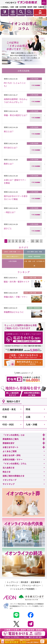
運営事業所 (35, 582)
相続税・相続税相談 (34, 256)
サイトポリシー (13, 585)
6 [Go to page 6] (24, 241)
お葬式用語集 (13, 261)
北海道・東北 (9, 409)
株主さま (7, 472)
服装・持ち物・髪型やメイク (17, 282)
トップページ (13, 582)
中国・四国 (8, 424)
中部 (4, 417)
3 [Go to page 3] (13, 241)
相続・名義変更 (39, 7)
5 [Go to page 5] (20, 241)
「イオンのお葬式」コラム (14, 463)
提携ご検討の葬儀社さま (14, 476)
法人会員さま (9, 468)
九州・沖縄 (31, 424)
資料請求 (24, 582)
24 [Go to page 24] (37, 241)
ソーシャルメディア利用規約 (22, 589)
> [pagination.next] (41, 241)
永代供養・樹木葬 (26, 7)
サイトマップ (9, 484)
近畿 (28, 417)
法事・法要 (14, 7)
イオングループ (9, 480)
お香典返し (5, 7)
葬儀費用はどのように (14, 312)
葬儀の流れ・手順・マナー (16, 297)
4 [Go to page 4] (16, 241)
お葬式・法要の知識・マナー (13, 252)
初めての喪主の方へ (13, 256)
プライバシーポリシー (31, 585)
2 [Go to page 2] (9, 241)
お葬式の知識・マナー (13, 459)
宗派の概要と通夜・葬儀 (34, 252)
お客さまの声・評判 (12, 455)
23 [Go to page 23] (33, 241)
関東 (28, 409)
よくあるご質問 (10, 451)
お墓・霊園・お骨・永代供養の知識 (34, 263)
